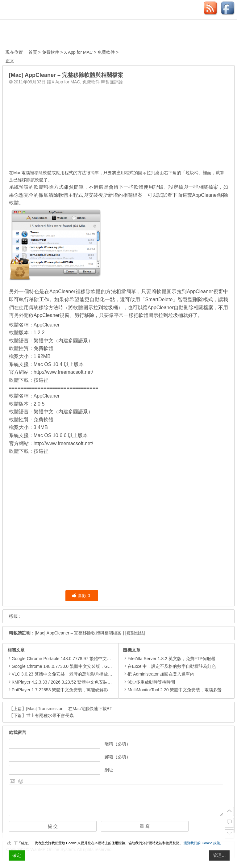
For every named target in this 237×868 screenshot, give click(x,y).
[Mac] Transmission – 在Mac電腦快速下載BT (69, 709)
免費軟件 (51, 52)
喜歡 (81, 596)
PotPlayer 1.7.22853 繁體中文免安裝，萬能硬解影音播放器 (69, 690)
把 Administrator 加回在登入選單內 (159, 674)
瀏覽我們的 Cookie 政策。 (203, 843)
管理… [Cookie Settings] (219, 855)
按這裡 (41, 380)
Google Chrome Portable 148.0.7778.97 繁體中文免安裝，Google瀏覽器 (81, 659)
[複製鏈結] (135, 633)
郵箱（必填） (118, 757)
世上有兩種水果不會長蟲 (50, 715)
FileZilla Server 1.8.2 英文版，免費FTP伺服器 (169, 659)
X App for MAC (79, 52)
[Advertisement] (118, 126)
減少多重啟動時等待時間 (149, 682)
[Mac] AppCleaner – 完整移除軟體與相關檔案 (78, 633)
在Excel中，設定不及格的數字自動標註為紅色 (169, 666)
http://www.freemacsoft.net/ (63, 372)
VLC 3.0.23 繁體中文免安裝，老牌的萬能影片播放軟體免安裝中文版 (77, 674)
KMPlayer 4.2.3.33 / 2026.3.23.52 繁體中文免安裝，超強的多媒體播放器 (81, 682)
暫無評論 (114, 82)
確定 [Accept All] (17, 855)
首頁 (33, 52)
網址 (109, 770)
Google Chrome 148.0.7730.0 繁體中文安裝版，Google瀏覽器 (72, 666)
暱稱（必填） (118, 744)
